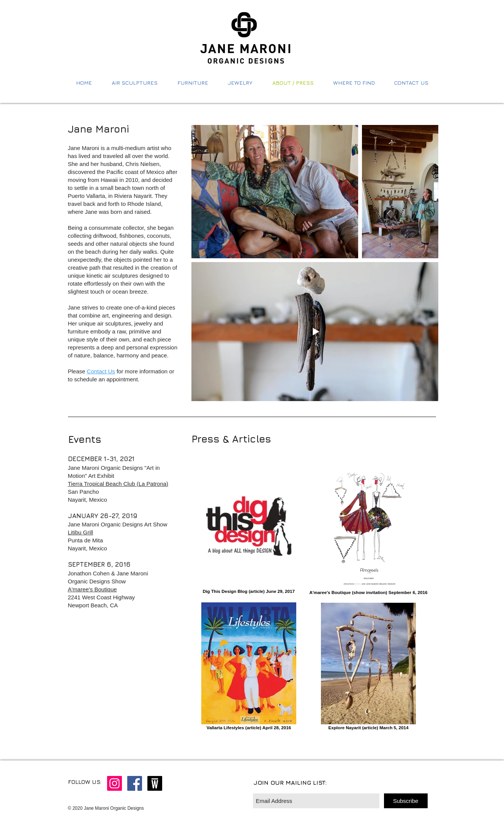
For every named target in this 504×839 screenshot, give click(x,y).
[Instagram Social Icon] (115, 783)
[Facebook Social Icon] (135, 783)
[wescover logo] (155, 783)
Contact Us (101, 371)
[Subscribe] (406, 801)
